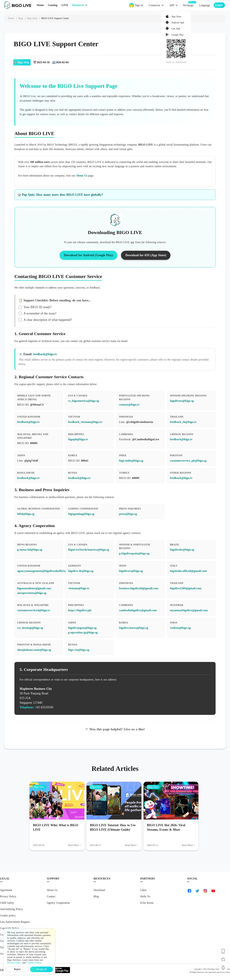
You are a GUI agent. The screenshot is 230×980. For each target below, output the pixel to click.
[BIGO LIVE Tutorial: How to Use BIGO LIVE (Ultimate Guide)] (114, 801)
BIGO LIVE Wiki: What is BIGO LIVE (56, 827)
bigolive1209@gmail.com (186, 588)
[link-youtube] (213, 891)
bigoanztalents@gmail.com (34, 588)
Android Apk (177, 23)
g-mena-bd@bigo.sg (30, 550)
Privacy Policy (8, 896)
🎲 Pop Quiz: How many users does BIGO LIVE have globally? (60, 195)
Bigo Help (39, 787)
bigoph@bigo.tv (78, 439)
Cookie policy (8, 915)
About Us (82, 176)
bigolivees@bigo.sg (182, 401)
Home (40, 5)
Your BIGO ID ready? (35, 307)
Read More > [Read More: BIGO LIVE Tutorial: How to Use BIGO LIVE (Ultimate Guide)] (131, 845)
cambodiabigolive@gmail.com (138, 610)
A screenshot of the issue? (38, 313)
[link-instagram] (205, 891)
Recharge (188, 5)
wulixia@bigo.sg (180, 628)
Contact (51, 896)
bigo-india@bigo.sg (131, 461)
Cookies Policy (34, 963)
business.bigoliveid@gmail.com (139, 588)
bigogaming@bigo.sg (81, 514)
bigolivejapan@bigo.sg (82, 628)
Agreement (6, 890)
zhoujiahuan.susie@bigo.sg (34, 650)
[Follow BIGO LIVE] (223, 959)
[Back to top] (223, 968)
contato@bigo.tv (129, 405)
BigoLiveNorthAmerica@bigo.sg (89, 550)
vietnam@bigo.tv (79, 588)
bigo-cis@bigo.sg (79, 650)
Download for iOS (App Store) (146, 255)
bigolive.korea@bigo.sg (134, 628)
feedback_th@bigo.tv (183, 422)
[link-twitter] (197, 891)
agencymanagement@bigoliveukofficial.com (45, 571)
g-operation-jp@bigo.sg (83, 632)
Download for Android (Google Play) (88, 255)
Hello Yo (145, 896)
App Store (176, 17)
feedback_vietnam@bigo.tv (85, 422)
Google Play (177, 35)
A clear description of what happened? (45, 320)
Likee (143, 890)
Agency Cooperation (58, 903)
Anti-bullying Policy (11, 909)
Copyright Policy (10, 928)
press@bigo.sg (128, 514)
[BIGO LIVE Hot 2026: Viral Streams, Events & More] (171, 801)
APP (172, 5)
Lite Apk (175, 29)
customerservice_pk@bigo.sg (188, 461)
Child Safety (7, 903)
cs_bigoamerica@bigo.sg (84, 401)
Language (205, 5)
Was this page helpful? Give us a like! (115, 729)
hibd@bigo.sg (26, 514)
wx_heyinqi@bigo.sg (30, 628)
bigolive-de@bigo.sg (81, 571)
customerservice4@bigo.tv (34, 610)
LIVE (65, 5)
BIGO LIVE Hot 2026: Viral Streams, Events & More (166, 827)
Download (99, 890)
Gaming (53, 5)
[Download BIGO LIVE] (223, 951)
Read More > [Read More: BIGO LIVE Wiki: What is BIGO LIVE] (74, 845)
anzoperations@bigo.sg (32, 593)
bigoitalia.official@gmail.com (188, 571)
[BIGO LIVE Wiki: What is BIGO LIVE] (57, 801)
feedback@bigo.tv (45, 354)
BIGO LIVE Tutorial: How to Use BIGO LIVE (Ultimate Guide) (113, 827)
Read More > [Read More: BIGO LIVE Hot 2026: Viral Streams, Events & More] (188, 845)
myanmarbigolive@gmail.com (189, 610)
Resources (78, 5)
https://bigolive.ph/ (80, 610)
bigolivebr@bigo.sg (182, 550)
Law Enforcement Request (15, 922)
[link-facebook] (189, 891)
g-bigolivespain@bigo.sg (134, 553)
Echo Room (147, 903)
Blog (96, 896)
